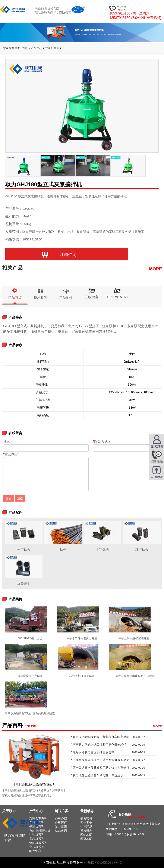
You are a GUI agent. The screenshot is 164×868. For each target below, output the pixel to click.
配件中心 (35, 851)
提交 (9, 498)
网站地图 (86, 835)
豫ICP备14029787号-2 (105, 863)
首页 (25, 48)
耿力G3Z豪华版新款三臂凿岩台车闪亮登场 (101, 737)
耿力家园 (61, 827)
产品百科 (12, 725)
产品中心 (37, 48)
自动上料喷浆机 (40, 831)
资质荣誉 (86, 819)
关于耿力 (9, 811)
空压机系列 (37, 847)
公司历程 (61, 823)
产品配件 (66, 297)
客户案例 (86, 823)
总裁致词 (61, 831)
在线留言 (92, 297)
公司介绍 (61, 819)
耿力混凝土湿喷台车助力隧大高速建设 (98, 775)
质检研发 (86, 831)
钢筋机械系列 (38, 843)
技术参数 (41, 297)
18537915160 (117, 297)
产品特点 (15, 297)
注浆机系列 (52, 48)
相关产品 (12, 268)
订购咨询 (67, 255)
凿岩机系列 (37, 839)
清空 (20, 498)
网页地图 (86, 839)
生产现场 (86, 827)
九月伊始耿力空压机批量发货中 (94, 752)
